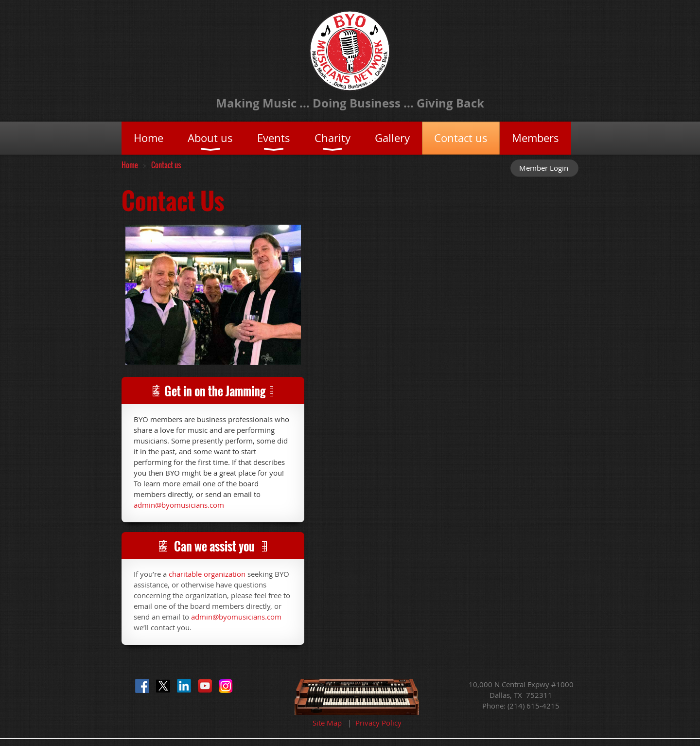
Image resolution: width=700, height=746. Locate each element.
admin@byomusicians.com (179, 505)
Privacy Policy (378, 723)
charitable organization (207, 574)
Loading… (441, 444)
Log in (544, 168)
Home (130, 165)
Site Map (327, 723)
